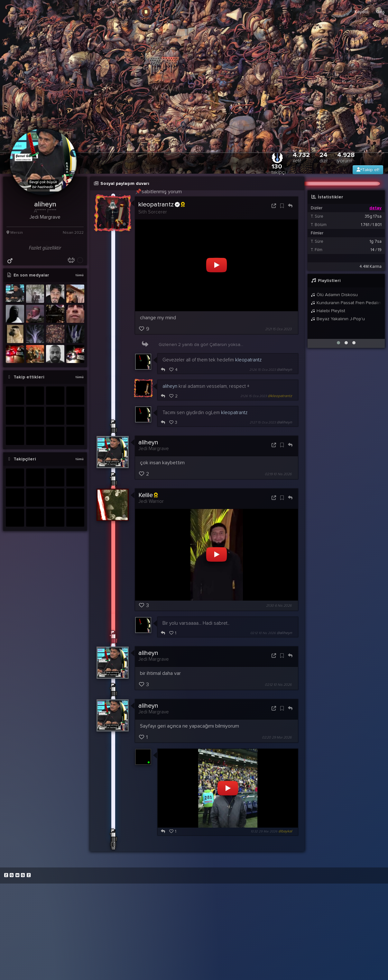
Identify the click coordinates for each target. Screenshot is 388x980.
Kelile (148, 495)
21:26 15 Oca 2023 (263, 370)
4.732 (301, 157)
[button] (338, 343)
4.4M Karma (370, 267)
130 (279, 169)
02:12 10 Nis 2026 (263, 633)
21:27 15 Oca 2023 (263, 422)
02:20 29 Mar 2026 (277, 737)
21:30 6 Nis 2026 (279, 606)
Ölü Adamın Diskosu (334, 295)
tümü (79, 275)
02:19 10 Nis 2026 (278, 474)
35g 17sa (373, 216)
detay (375, 208)
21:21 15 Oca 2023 (278, 329)
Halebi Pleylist (328, 311)
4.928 (346, 157)
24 (323, 157)
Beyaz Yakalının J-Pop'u (338, 319)
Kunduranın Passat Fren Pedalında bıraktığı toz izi (346, 303)
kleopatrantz (162, 204)
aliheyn (170, 386)
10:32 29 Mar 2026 (264, 831)
